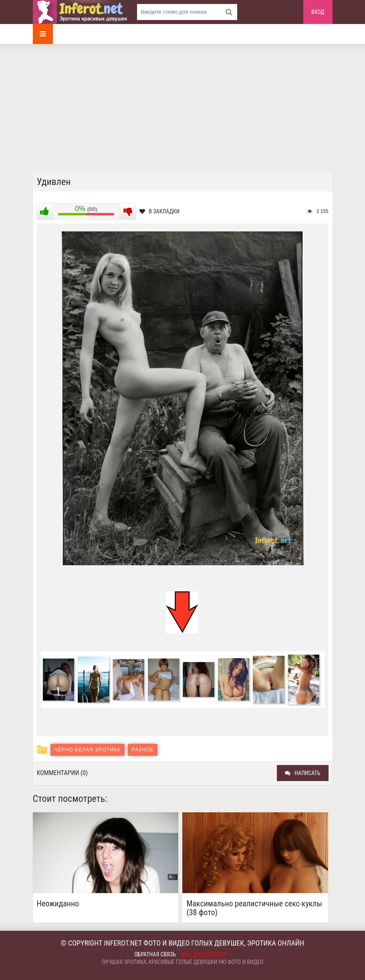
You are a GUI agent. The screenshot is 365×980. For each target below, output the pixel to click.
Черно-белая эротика (88, 750)
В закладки (160, 211)
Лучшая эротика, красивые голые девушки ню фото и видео (183, 962)
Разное (143, 750)
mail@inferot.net (204, 955)
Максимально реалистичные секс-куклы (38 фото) (254, 908)
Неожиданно (58, 904)
